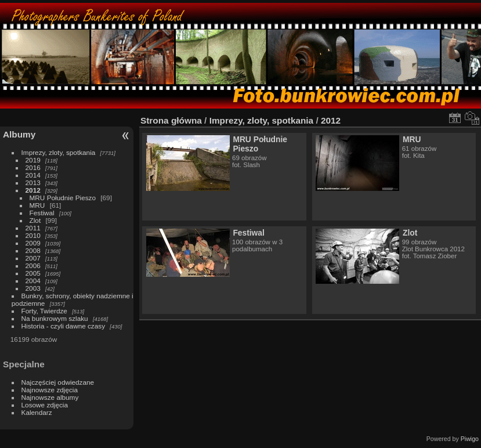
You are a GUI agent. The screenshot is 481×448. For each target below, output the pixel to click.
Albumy (19, 134)
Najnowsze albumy (50, 397)
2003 (33, 288)
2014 (33, 175)
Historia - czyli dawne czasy (64, 326)
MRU (37, 205)
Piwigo (470, 439)
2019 (33, 160)
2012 (33, 190)
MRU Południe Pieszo (63, 198)
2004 (33, 281)
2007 (33, 258)
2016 (33, 167)
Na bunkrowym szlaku (55, 318)
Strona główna (171, 120)
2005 (33, 273)
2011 (33, 228)
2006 (33, 265)
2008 (33, 250)
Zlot (35, 220)
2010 (33, 235)
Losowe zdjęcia (45, 405)
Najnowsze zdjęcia (50, 390)
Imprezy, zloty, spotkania (59, 152)
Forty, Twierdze (44, 311)
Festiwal (42, 213)
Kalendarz (37, 412)
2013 (33, 183)
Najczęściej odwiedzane (58, 382)
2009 (33, 243)
